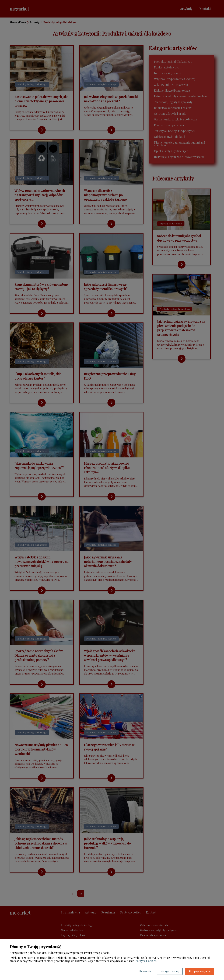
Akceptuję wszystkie (200, 971)
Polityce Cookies (146, 961)
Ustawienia (145, 971)
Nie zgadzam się (170, 971)
